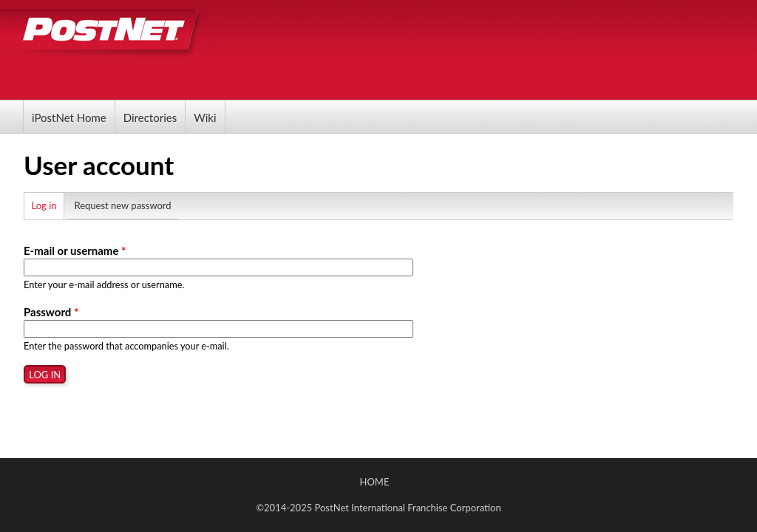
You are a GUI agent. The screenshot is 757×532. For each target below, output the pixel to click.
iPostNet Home (69, 117)
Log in (48, 204)
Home (375, 482)
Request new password (122, 205)
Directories (150, 117)
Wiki (205, 117)
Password (51, 312)
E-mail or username (75, 250)
